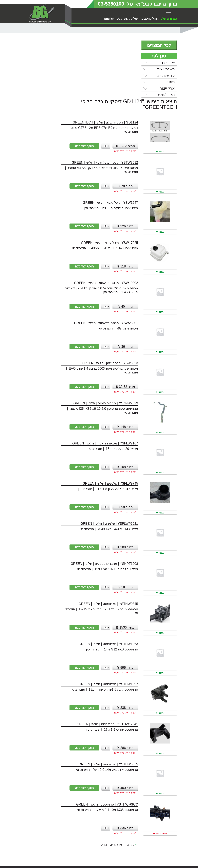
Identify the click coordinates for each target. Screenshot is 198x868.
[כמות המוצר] (65, 88)
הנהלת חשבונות (149, 19)
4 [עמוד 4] (88, 787)
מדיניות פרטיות (158, 863)
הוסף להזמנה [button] (44, 88)
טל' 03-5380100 (115, 4)
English (109, 19)
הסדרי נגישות (158, 860)
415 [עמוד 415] (67, 787)
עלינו (119, 19)
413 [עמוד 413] (79, 787)
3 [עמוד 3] (91, 787)
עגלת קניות (131, 19)
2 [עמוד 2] (93, 787)
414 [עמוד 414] (73, 787)
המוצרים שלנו (169, 19)
